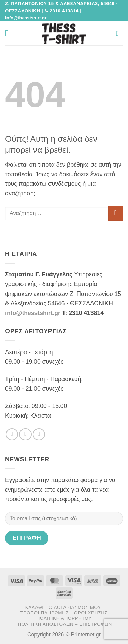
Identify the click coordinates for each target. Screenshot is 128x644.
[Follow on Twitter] (25, 434)
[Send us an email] (39, 434)
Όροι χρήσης (91, 613)
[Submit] (116, 213)
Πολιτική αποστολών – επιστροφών (65, 624)
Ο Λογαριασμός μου (75, 607)
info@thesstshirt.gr (33, 313)
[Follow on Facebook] (12, 434)
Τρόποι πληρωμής (44, 613)
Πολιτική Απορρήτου (64, 618)
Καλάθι (34, 607)
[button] (10, 33)
